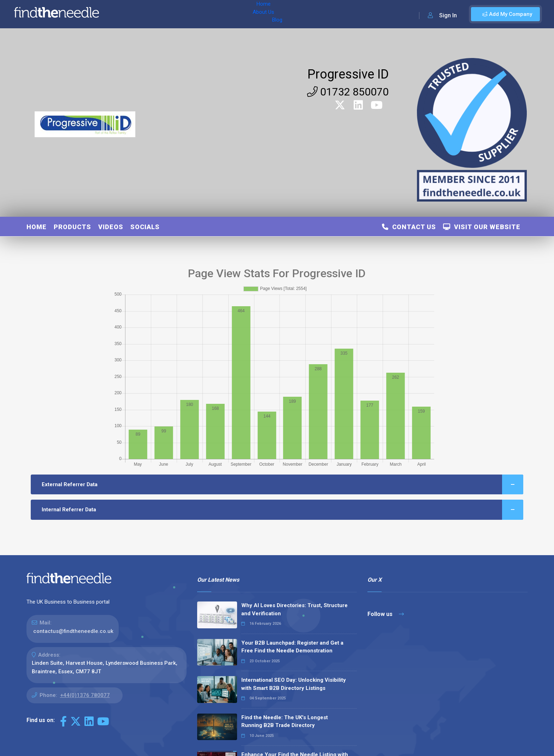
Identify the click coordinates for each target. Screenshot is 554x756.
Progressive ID (348, 74)
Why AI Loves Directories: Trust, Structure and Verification (294, 609)
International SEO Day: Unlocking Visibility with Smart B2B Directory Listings (294, 684)
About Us (151, 14)
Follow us (386, 614)
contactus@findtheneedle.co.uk (73, 631)
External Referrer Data (283, 485)
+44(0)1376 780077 (85, 695)
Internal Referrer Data (283, 510)
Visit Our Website (482, 227)
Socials (145, 227)
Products (72, 227)
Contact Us (409, 227)
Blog (176, 14)
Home (125, 14)
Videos (111, 227)
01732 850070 (348, 92)
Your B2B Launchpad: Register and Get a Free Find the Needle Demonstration (292, 647)
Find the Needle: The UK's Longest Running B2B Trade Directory (285, 722)
